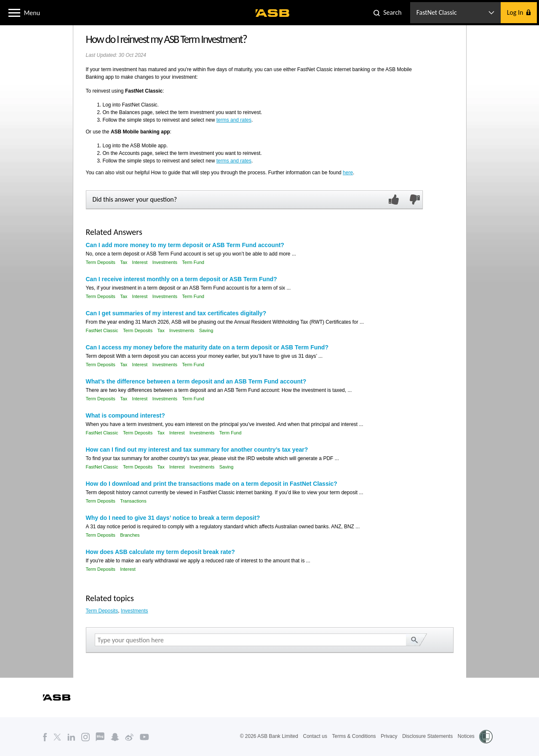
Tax (124, 262)
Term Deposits (101, 262)
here (348, 173)
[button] (14, 12)
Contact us (315, 736)
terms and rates (234, 120)
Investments (165, 262)
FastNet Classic (102, 330)
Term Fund (193, 262)
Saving (206, 330)
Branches (130, 535)
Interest (140, 262)
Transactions (133, 501)
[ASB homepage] (273, 13)
